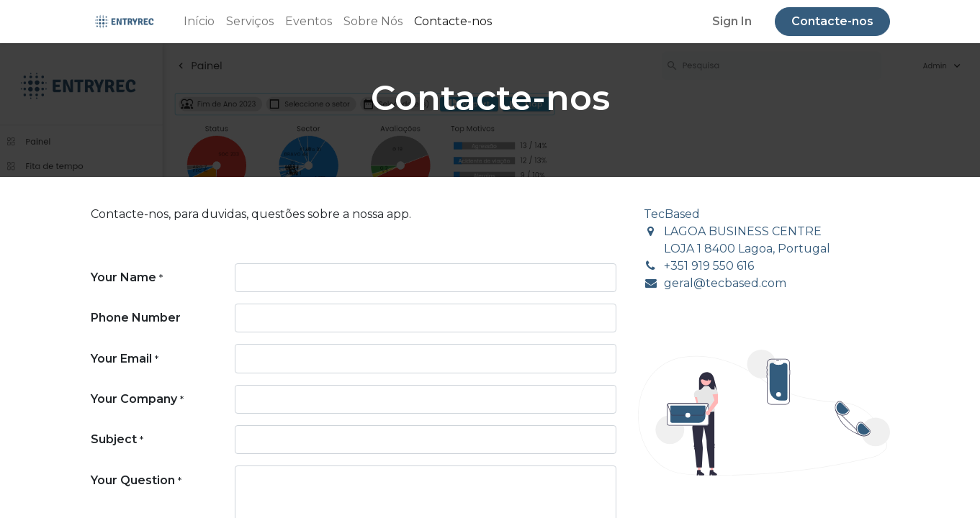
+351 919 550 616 (709, 266)
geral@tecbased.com (725, 283)
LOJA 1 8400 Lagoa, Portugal (747, 249)
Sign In (732, 21)
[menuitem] (199, 22)
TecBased (672, 214)
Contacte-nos (832, 21)
